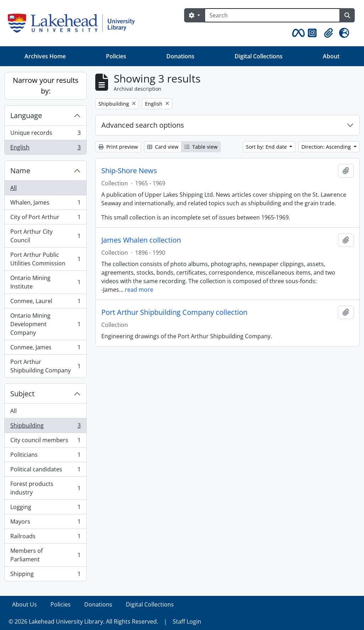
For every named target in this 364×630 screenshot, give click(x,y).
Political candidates (45, 471)
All (14, 188)
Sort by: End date (267, 147)
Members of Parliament (45, 555)
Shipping (45, 575)
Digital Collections (259, 56)
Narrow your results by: (46, 86)
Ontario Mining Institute (45, 282)
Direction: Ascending (327, 147)
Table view (201, 147)
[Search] (272, 15)
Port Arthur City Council (45, 236)
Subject (22, 394)
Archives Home (45, 56)
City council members (45, 442)
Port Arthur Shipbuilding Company (45, 366)
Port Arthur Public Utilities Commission (45, 259)
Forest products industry (45, 488)
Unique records (45, 134)
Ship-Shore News (129, 171)
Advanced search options (143, 125)
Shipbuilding (45, 427)
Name (20, 171)
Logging (45, 509)
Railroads (45, 538)
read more (139, 290)
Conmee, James (45, 349)
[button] (297, 33)
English (45, 149)
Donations (180, 56)
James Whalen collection (141, 240)
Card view (163, 147)
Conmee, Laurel (45, 303)
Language (26, 115)
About (331, 56)
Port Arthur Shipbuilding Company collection (174, 312)
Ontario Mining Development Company (45, 324)
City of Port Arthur (45, 219)
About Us (25, 604)
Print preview (118, 147)
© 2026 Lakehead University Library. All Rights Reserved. (83, 621)
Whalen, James (45, 204)
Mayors (45, 523)
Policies (116, 56)
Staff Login (187, 621)
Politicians (45, 456)
